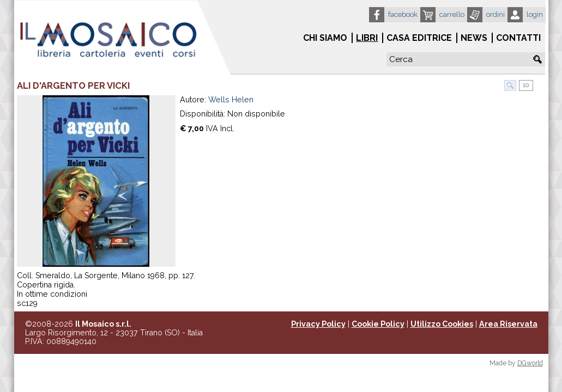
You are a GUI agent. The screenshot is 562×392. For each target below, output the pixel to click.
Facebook (403, 14)
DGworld (530, 363)
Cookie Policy (378, 324)
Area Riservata (508, 324)
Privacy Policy (318, 324)
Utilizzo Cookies (442, 324)
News (474, 38)
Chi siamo (325, 38)
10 (525, 85)
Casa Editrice (419, 38)
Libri (367, 38)
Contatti (518, 38)
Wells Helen (231, 100)
